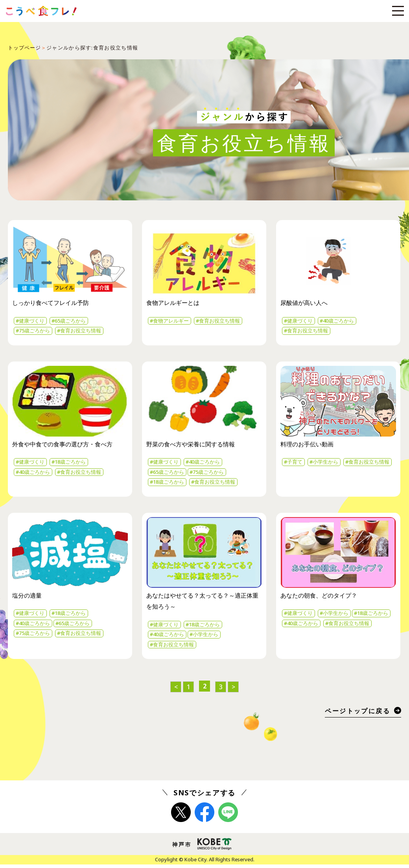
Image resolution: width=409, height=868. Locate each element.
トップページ (25, 48)
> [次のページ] (233, 691)
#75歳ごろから (35, 331)
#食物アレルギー (171, 321)
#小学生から (328, 464)
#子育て (295, 464)
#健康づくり (32, 321)
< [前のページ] (176, 691)
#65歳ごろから (74, 321)
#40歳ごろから (342, 321)
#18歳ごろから (74, 464)
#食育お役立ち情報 (85, 331)
